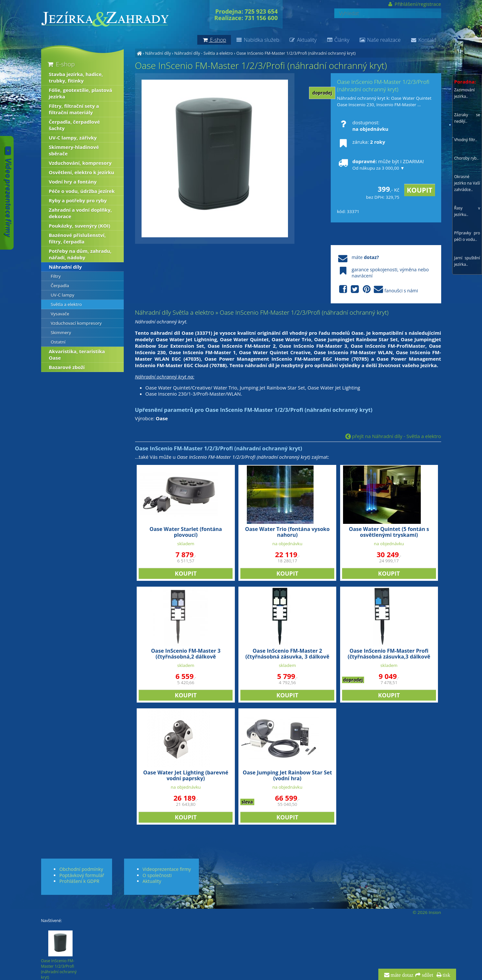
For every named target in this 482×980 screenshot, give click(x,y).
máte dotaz (402, 975)
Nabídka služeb (258, 40)
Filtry (56, 276)
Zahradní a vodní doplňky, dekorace (80, 213)
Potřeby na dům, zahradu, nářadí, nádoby (80, 254)
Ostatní (58, 342)
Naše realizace (380, 40)
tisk (446, 975)
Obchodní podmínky (81, 869)
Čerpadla (60, 286)
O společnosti (157, 875)
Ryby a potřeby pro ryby (78, 200)
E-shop (61, 64)
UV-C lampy (63, 295)
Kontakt (423, 40)
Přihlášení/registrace (414, 4)
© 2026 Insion (427, 912)
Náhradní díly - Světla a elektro (204, 53)
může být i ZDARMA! (380, 164)
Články (338, 40)
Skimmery (61, 332)
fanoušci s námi (377, 290)
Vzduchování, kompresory (80, 163)
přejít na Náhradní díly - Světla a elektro (393, 436)
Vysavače (60, 314)
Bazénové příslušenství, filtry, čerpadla (77, 238)
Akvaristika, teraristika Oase (77, 355)
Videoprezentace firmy (167, 869)
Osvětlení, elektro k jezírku (82, 172)
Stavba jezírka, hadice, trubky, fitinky (76, 77)
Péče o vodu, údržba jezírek (82, 191)
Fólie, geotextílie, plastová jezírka (81, 93)
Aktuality (303, 40)
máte (358, 257)
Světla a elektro (66, 304)
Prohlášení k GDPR (79, 881)
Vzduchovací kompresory (76, 323)
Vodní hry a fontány (73, 182)
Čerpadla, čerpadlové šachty (75, 125)
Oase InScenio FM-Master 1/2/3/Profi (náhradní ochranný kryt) (296, 53)
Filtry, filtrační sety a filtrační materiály (74, 109)
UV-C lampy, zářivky (73, 138)
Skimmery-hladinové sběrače (74, 150)
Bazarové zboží (67, 367)
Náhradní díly (158, 53)
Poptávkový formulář (82, 875)
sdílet (427, 975)
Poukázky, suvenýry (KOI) (80, 226)
